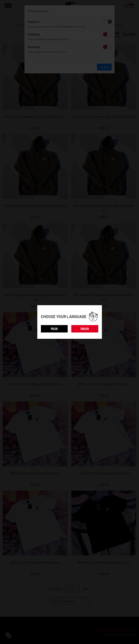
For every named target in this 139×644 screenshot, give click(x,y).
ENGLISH (85, 329)
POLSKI (54, 329)
